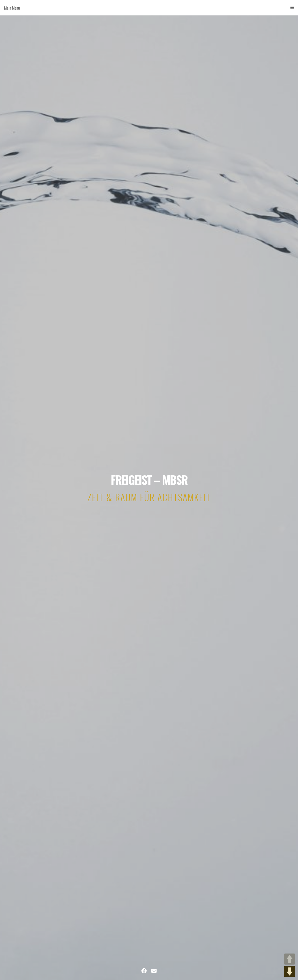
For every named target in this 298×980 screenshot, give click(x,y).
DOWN (290, 972)
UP (290, 959)
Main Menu (149, 8)
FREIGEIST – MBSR (149, 480)
